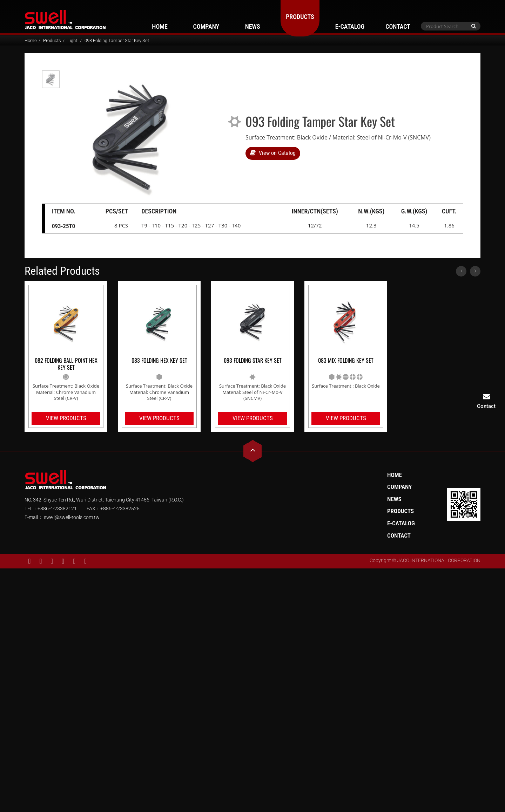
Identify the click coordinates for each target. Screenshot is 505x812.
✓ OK (349, 807)
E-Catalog (350, 26)
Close (252, 573)
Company (206, 26)
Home (160, 26)
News (253, 26)
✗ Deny (253, 601)
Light (72, 40)
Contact (398, 26)
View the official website (269, 658)
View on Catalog (273, 153)
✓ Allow (253, 592)
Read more (222, 658)
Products (300, 17)
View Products (66, 418)
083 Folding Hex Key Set (159, 361)
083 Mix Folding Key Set (346, 361)
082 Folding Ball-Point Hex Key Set (66, 364)
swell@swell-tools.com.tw (71, 517)
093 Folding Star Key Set (253, 361)
